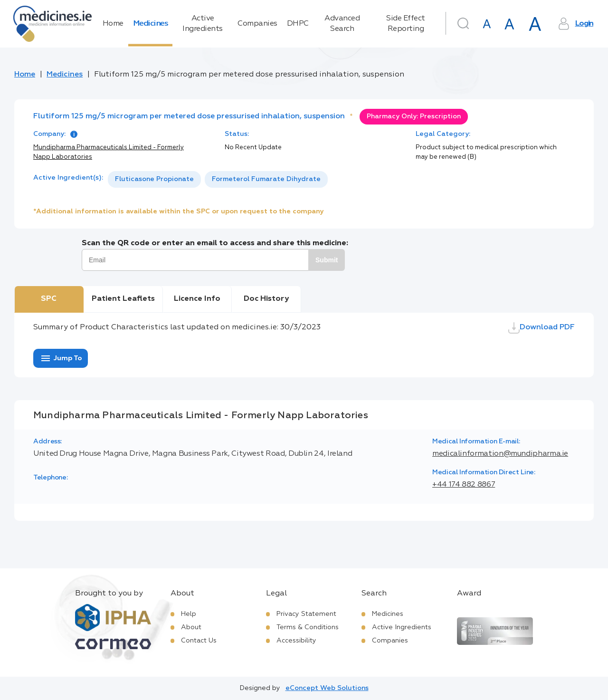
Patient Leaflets (123, 299)
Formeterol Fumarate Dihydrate (266, 179)
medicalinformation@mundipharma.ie (500, 454)
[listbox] (218, 179)
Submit (327, 260)
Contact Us (199, 641)
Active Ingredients (203, 24)
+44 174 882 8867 (464, 485)
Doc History (266, 299)
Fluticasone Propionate (154, 179)
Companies (257, 24)
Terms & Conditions (308, 627)
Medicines (151, 24)
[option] (154, 179)
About (191, 627)
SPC (49, 299)
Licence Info (197, 299)
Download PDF (541, 328)
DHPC (298, 24)
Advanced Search (342, 24)
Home (113, 24)
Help (189, 614)
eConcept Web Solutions (327, 688)
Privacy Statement (306, 614)
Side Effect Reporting (406, 24)
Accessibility (296, 641)
